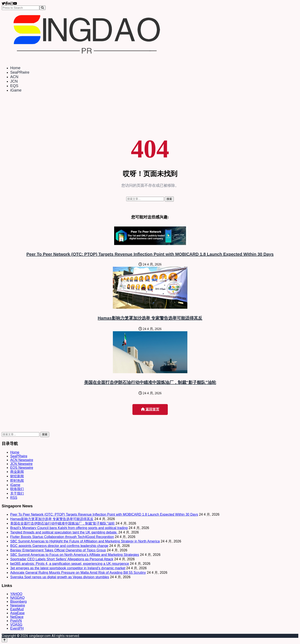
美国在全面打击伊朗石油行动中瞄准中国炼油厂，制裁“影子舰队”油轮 (150, 382)
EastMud (17, 609)
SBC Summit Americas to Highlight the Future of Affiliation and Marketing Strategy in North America (85, 541)
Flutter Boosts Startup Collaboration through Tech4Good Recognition (62, 537)
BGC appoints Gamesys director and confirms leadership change (59, 546)
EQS (14, 86)
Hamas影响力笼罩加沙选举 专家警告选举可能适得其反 (150, 318)
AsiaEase (17, 613)
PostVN (16, 621)
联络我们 (17, 489)
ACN (14, 77)
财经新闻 (17, 476)
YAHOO (16, 594)
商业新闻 (17, 472)
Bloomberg (18, 602)
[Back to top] (4, 640)
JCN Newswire (21, 464)
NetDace (17, 617)
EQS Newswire (22, 468)
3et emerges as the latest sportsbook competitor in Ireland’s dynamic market (68, 568)
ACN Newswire (22, 460)
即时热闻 (17, 481)
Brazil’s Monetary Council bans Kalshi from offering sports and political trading (69, 528)
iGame (16, 90)
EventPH (17, 628)
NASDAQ (17, 598)
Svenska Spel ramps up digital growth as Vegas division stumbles (60, 577)
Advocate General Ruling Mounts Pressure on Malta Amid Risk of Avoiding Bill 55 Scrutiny (78, 573)
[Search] (42, 8)
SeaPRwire (20, 72)
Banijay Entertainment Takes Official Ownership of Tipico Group (58, 550)
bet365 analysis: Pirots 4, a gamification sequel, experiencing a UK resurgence (70, 564)
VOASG (16, 625)
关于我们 (17, 493)
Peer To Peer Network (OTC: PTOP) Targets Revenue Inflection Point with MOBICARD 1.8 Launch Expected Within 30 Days (150, 254)
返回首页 (150, 409)
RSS (14, 498)
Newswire (18, 605)
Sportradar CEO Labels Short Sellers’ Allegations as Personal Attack (62, 559)
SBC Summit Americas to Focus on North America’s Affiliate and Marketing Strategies (75, 555)
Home (15, 68)
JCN (14, 81)
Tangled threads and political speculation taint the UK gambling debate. (64, 532)
